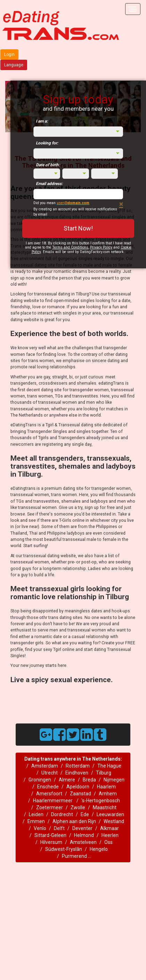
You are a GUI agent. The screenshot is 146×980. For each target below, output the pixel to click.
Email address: (49, 184)
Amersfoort (49, 794)
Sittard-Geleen (50, 835)
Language (14, 65)
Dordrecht (62, 814)
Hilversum (51, 842)
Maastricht (105, 807)
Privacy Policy (101, 247)
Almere (67, 780)
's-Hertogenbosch (101, 801)
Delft (59, 828)
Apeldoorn (78, 787)
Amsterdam (45, 766)
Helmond (84, 835)
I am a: (42, 121)
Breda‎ (89, 780)
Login (9, 55)
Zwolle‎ (78, 807)
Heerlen (110, 835)
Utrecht (50, 773)
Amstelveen (83, 842)
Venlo (40, 828)
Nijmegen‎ (114, 780)
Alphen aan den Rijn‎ (74, 821)
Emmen (36, 821)
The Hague (109, 766)
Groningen (40, 780)
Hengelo (99, 849)
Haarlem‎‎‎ (106, 787)
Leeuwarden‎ (110, 814)
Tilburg (104, 773)
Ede (85, 814)
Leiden (36, 814)
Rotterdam (78, 766)
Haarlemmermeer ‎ (53, 801)
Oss (108, 842)
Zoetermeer (50, 807)
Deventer (82, 828)
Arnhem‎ (108, 794)
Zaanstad (80, 794)
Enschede (48, 787)
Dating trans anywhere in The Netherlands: (73, 759)
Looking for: (47, 143)
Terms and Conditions (70, 247)
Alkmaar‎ (109, 828)
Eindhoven (77, 773)
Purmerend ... (76, 856)
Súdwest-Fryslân (64, 849)
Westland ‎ (114, 821)
